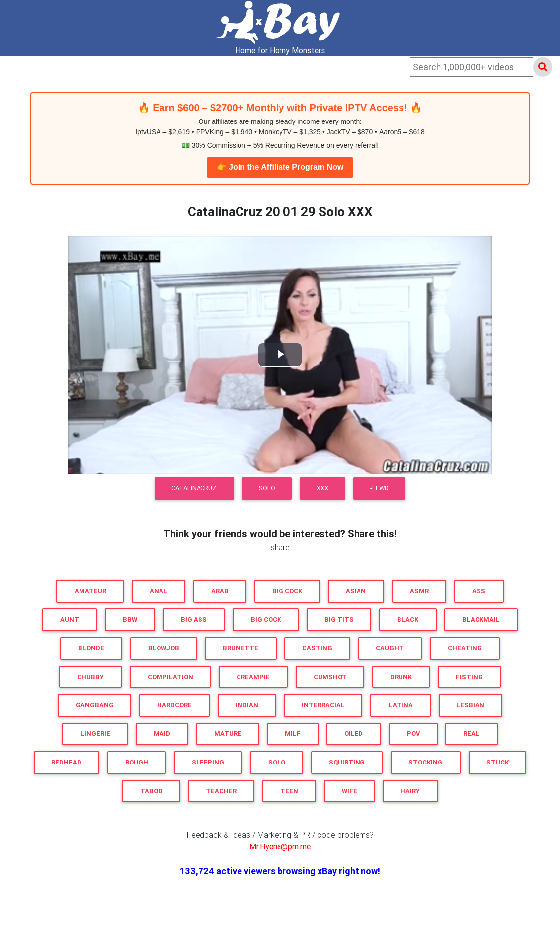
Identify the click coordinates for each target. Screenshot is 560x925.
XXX (322, 488)
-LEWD (380, 488)
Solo (267, 488)
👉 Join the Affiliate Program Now (280, 167)
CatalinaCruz (194, 488)
